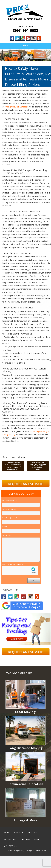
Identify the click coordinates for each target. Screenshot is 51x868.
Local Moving (25, 712)
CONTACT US (10, 846)
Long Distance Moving (25, 748)
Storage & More (25, 820)
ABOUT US (18, 833)
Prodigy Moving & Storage (17, 107)
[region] (25, 55)
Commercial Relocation (25, 784)
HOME (7, 833)
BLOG (36, 839)
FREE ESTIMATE (11, 839)
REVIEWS (26, 839)
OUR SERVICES (33, 833)
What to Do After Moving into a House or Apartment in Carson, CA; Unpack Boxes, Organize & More (13, 466)
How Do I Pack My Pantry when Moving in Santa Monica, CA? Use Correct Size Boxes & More (38, 466)
